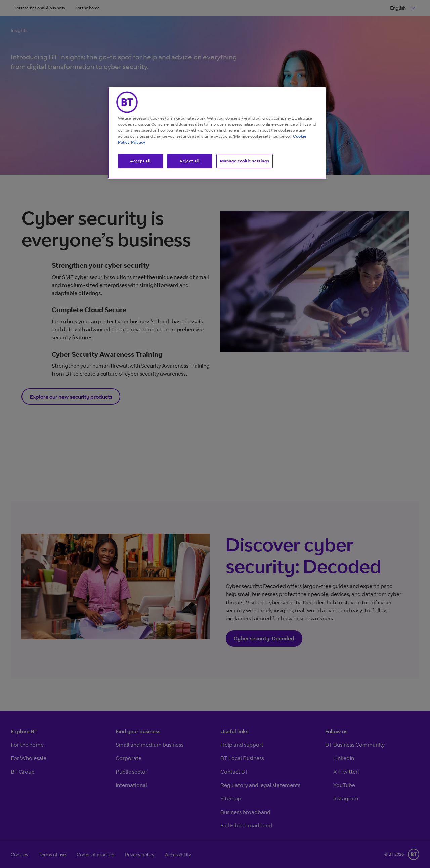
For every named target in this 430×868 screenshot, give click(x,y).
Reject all (190, 161)
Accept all (141, 161)
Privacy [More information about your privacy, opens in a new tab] (138, 142)
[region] (217, 133)
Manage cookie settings (245, 161)
